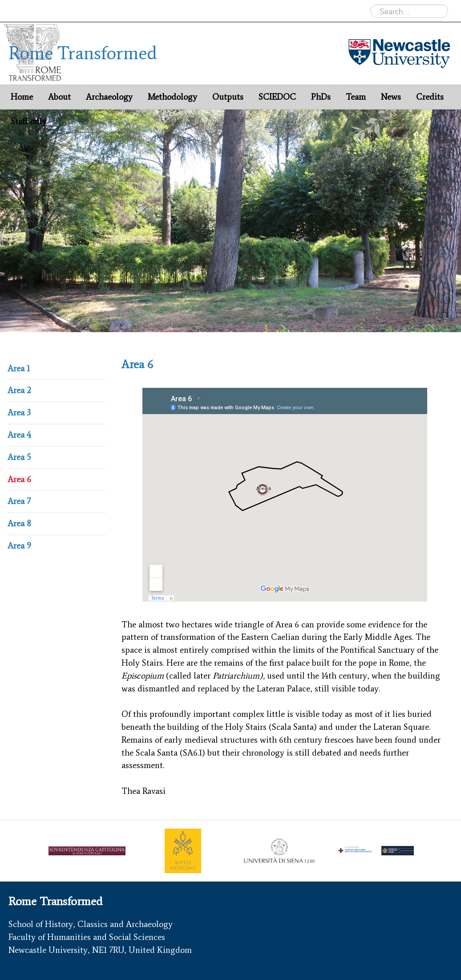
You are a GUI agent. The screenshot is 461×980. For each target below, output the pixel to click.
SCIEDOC (277, 97)
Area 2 (19, 390)
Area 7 (19, 501)
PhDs (321, 97)
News (391, 97)
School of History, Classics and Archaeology (91, 924)
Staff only (28, 121)
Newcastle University (47, 11)
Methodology (172, 97)
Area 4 (19, 435)
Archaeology (178, 11)
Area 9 (19, 546)
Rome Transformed (119, 11)
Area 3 (19, 413)
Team (356, 97)
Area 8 (19, 523)
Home (22, 97)
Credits (430, 97)
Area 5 (19, 457)
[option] (230, 221)
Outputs (228, 97)
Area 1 (19, 368)
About (59, 97)
